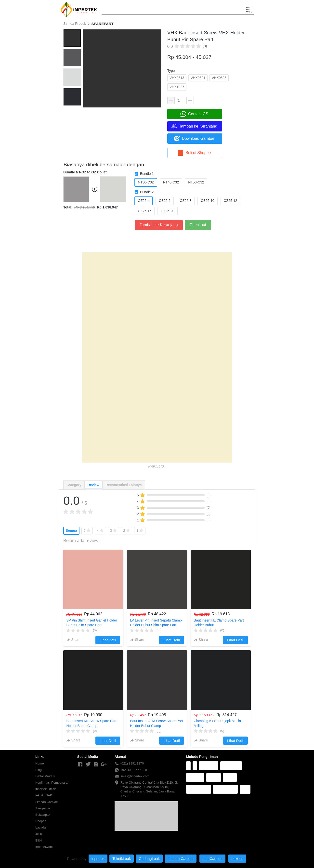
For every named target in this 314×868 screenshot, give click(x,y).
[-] (80, 764)
